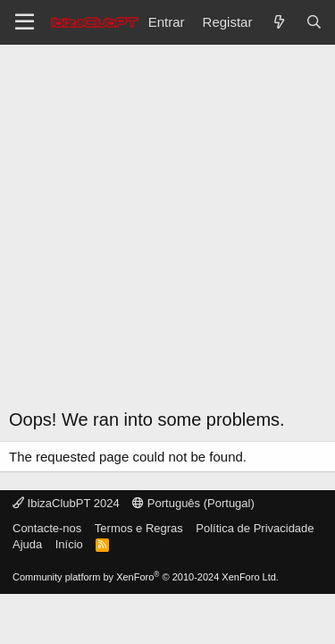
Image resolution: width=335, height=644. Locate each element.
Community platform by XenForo (146, 577)
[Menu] (25, 22)
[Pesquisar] (314, 22)
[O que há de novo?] (278, 22)
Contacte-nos (47, 528)
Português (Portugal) (193, 503)
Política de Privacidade (255, 528)
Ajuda (27, 544)
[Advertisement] (167, 221)
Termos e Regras (139, 528)
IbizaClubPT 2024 (66, 503)
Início (69, 544)
